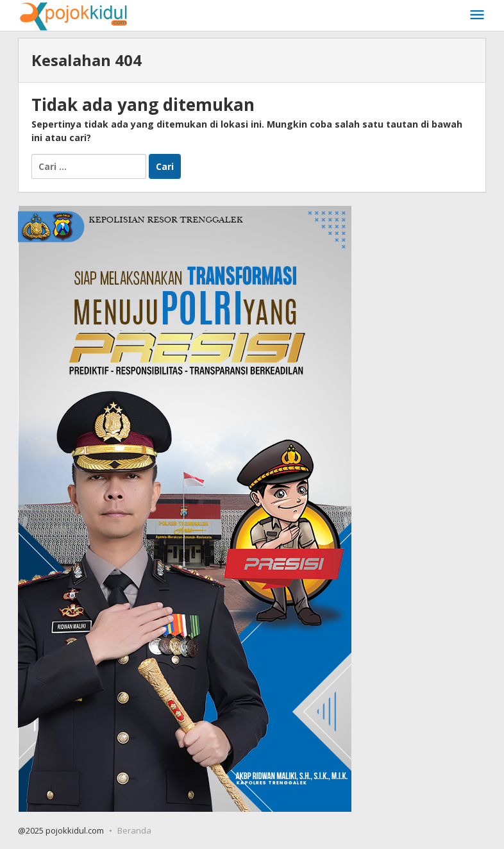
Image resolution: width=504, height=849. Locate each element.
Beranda (134, 830)
